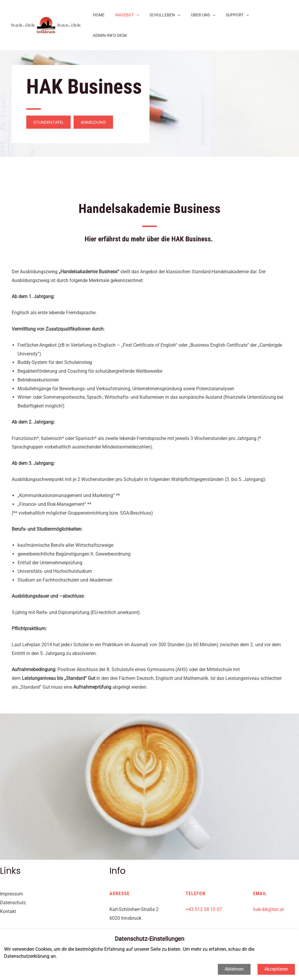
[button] (48, 102)
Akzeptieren (276, 969)
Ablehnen (234, 969)
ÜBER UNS (199, 15)
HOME (101, 15)
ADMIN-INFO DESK (268, 15)
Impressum (12, 873)
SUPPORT (231, 15)
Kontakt (8, 891)
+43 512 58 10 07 (204, 889)
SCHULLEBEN (163, 15)
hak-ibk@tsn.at (268, 889)
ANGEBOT (127, 15)
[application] (137, 15)
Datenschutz (13, 882)
